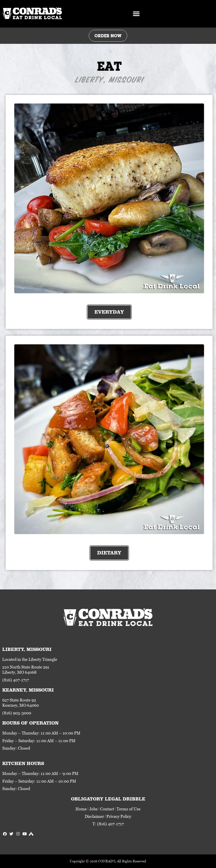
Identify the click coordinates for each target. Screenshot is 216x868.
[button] (136, 14)
